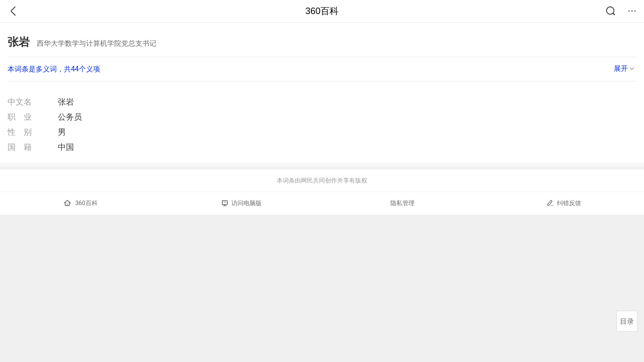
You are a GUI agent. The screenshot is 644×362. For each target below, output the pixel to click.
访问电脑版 (242, 203)
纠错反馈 (564, 203)
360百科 (322, 11)
